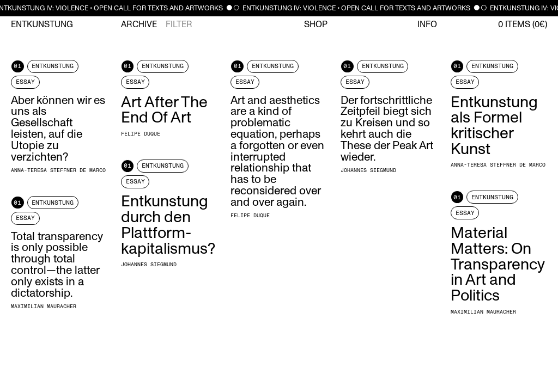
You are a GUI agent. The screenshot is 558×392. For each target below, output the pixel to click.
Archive (139, 24)
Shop (316, 24)
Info (427, 24)
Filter (179, 24)
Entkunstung (42, 24)
